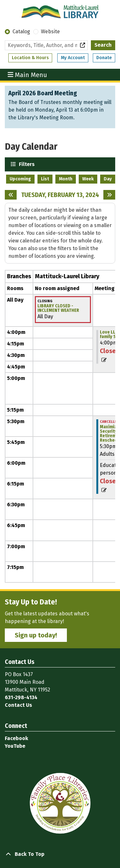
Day (108, 179)
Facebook (16, 738)
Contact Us (18, 705)
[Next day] (109, 195)
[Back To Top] (60, 854)
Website (50, 32)
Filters (26, 164)
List (45, 179)
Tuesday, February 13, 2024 (60, 195)
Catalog (21, 32)
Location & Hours (30, 58)
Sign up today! (36, 635)
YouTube (15, 746)
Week (88, 179)
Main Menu (28, 75)
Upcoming (20, 179)
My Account (73, 58)
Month (66, 179)
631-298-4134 (21, 697)
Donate (104, 58)
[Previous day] (11, 195)
